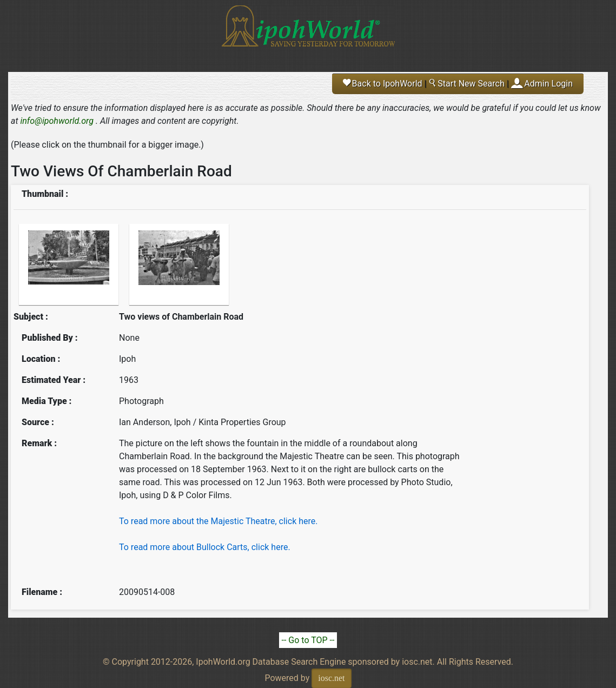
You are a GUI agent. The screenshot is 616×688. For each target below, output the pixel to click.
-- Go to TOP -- (308, 640)
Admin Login (548, 84)
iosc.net (331, 678)
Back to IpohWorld (383, 84)
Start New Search (466, 84)
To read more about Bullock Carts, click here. (205, 547)
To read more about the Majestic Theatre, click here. (218, 521)
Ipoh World (308, 32)
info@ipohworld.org (57, 121)
